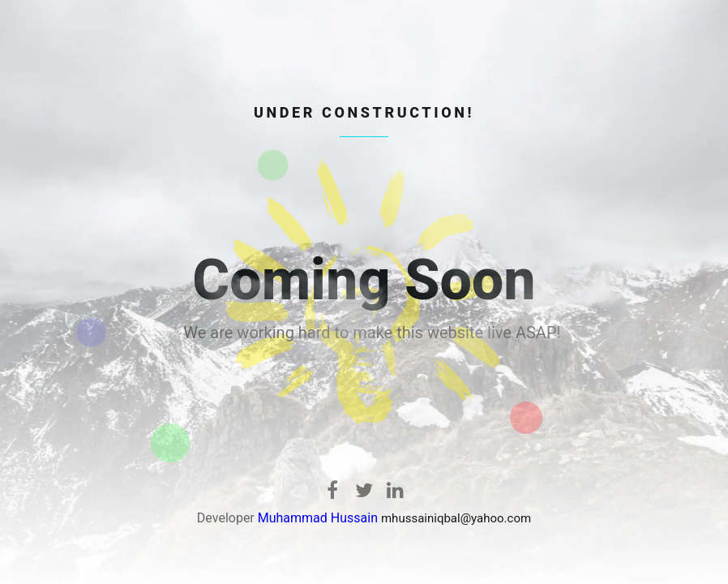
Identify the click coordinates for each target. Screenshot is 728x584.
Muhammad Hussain (318, 518)
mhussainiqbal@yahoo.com (456, 518)
